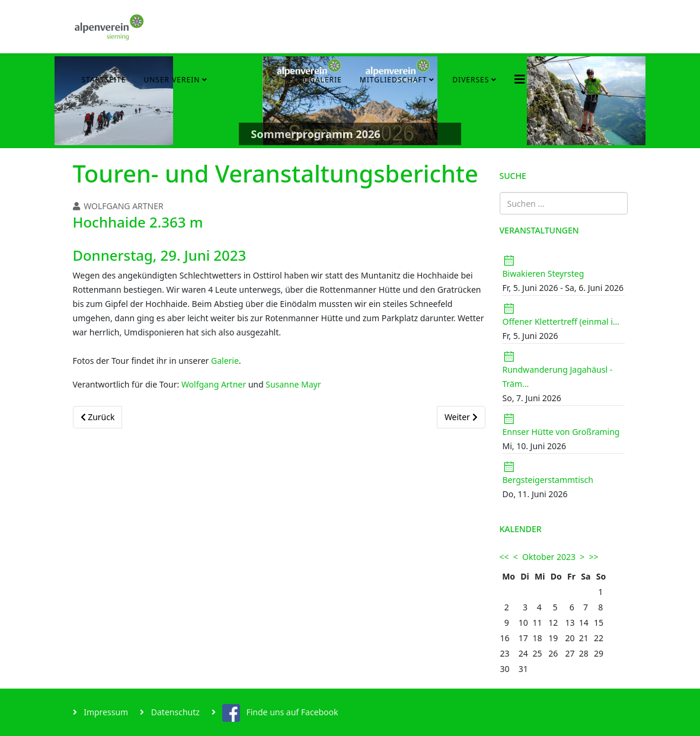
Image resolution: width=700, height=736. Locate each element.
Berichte (244, 80)
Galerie (225, 361)
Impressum (105, 712)
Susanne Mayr (293, 384)
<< (504, 557)
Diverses (471, 80)
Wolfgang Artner (214, 384)
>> (594, 557)
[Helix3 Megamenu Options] (520, 79)
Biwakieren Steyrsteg (544, 273)
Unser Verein (172, 80)
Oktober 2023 (549, 557)
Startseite (104, 80)
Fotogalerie (315, 80)
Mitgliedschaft (394, 80)
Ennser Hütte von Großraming (561, 432)
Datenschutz (174, 712)
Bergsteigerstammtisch (548, 480)
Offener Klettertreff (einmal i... (561, 321)
